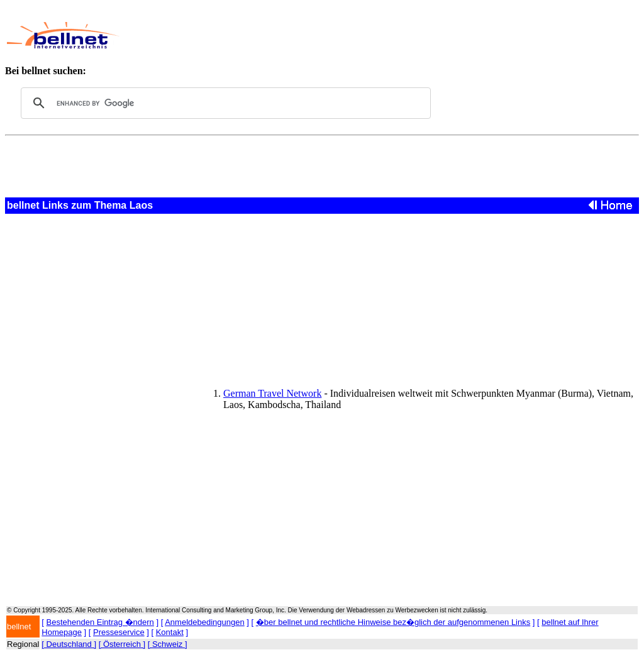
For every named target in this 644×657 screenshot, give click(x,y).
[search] (224, 103)
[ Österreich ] (122, 644)
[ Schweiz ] (168, 644)
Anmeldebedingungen (205, 622)
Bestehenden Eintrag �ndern (100, 622)
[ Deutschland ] (69, 644)
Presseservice (119, 632)
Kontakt (170, 632)
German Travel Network (272, 393)
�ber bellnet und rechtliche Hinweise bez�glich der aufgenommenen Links (393, 622)
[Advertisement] (362, 35)
